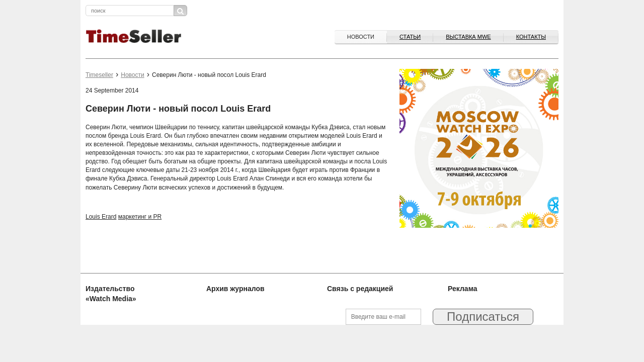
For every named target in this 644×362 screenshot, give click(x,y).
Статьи (410, 37)
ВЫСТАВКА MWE (468, 37)
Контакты (531, 37)
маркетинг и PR (140, 217)
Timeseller (99, 75)
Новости (361, 37)
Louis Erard (101, 217)
